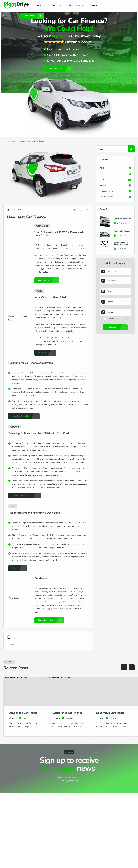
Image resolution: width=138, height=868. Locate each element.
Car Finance (58, 5)
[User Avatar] (6, 16)
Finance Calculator (77, 5)
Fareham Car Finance (122, 231)
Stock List (42, 5)
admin (17, 638)
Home (6, 141)
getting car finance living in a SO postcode (122, 243)
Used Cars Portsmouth (122, 219)
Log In (14, 16)
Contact (95, 5)
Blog (14, 141)
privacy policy (123, 319)
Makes (21, 141)
